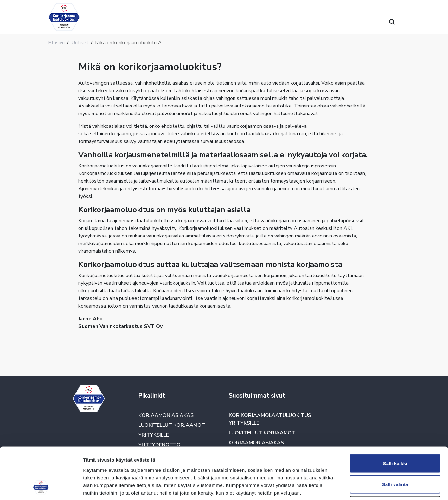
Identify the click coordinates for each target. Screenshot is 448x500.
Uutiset (80, 43)
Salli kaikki (395, 417)
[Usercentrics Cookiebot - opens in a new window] (41, 488)
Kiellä (395, 458)
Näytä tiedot (339, 487)
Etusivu (56, 43)
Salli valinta (395, 438)
